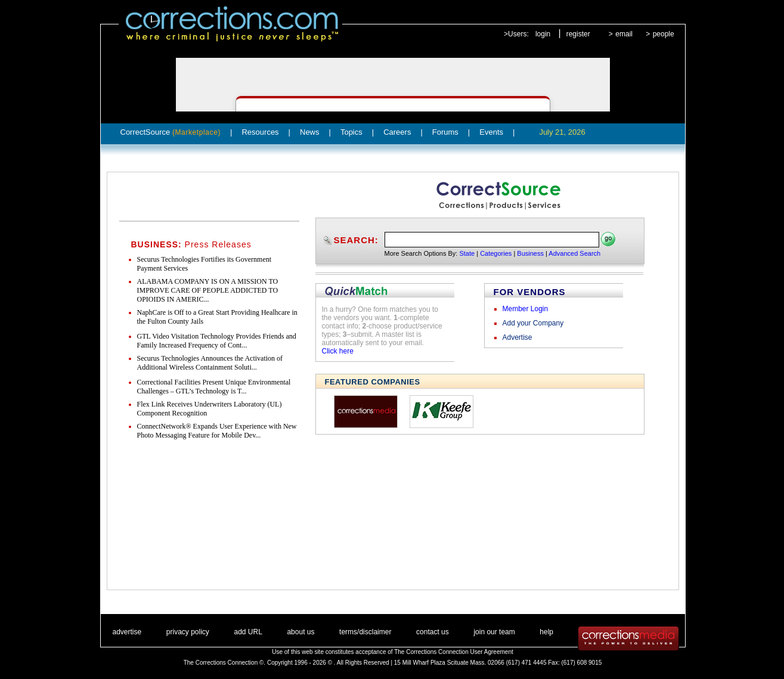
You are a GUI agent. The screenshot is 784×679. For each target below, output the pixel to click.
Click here (338, 351)
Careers (397, 132)
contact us (433, 632)
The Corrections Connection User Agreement (454, 652)
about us (300, 632)
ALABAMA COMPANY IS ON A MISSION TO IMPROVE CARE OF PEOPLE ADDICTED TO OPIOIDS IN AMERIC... (208, 290)
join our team (494, 632)
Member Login (526, 309)
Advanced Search (574, 253)
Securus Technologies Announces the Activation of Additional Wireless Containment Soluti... (210, 363)
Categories (496, 253)
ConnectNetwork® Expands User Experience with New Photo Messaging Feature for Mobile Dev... (217, 431)
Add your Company (533, 323)
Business (530, 253)
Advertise (517, 337)
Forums (445, 132)
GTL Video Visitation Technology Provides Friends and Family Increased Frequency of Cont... (217, 341)
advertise (127, 632)
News (310, 132)
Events (491, 132)
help (546, 632)
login (543, 34)
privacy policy (188, 632)
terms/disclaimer (365, 632)
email (624, 34)
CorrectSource (171, 132)
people (664, 34)
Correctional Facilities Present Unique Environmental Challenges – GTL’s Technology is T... (214, 387)
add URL (248, 632)
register (578, 34)
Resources (260, 132)
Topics (351, 132)
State (467, 253)
